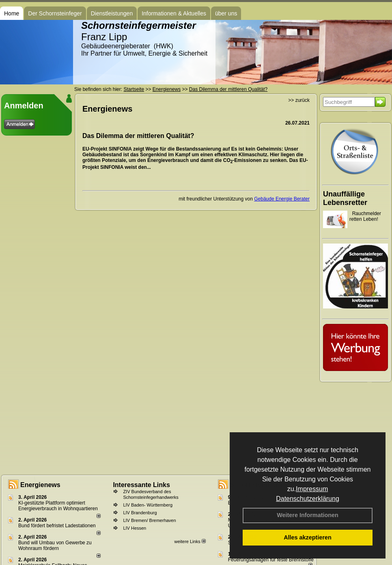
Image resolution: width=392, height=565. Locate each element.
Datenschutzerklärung (308, 499)
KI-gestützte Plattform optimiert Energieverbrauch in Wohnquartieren (58, 506)
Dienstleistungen (112, 13)
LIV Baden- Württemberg (148, 505)
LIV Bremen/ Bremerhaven (149, 520)
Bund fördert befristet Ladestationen (57, 526)
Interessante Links (141, 485)
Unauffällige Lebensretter (345, 198)
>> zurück (299, 100)
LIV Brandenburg (140, 513)
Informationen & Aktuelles (174, 13)
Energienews (40, 485)
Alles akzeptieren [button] (308, 537)
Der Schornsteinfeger (55, 13)
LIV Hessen (135, 528)
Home (12, 13)
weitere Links (190, 541)
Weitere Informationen (308, 515)
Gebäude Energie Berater (282, 199)
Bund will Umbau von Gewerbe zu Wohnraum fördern (55, 546)
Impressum (312, 489)
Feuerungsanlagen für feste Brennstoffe (271, 560)
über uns (226, 13)
